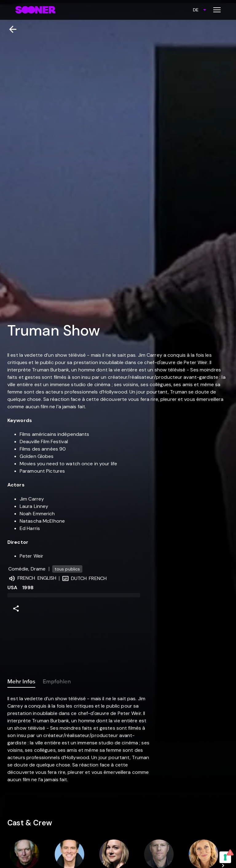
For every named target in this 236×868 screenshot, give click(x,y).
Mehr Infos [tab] (21, 680)
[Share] (16, 609)
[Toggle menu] (217, 10)
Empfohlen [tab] (57, 680)
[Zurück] (10, 29)
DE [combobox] (196, 10)
